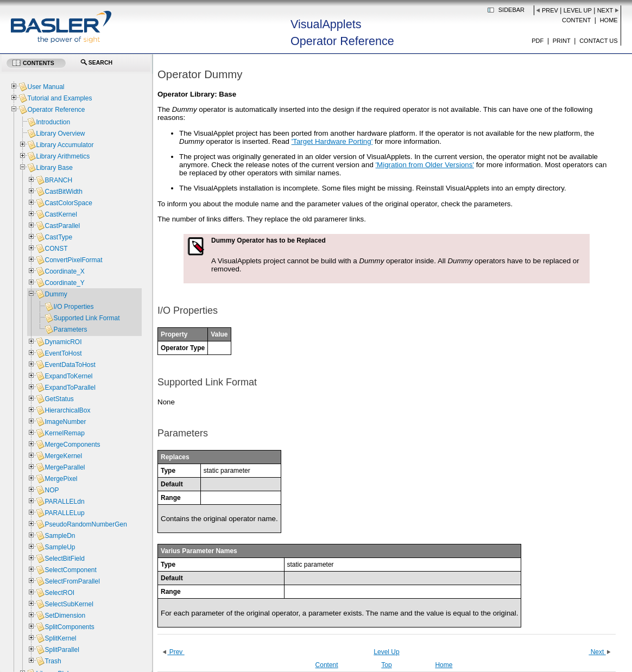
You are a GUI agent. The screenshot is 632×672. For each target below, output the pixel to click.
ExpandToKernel (68, 376)
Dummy (56, 294)
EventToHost (63, 353)
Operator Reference (56, 110)
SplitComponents (69, 627)
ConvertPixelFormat (73, 260)
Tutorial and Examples (59, 98)
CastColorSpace (68, 203)
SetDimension (65, 616)
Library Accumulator (65, 145)
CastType (58, 237)
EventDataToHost (70, 365)
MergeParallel (65, 467)
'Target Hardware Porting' (332, 141)
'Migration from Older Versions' (425, 165)
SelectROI (59, 593)
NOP (52, 490)
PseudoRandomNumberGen (86, 524)
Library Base (54, 168)
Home (609, 20)
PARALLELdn (64, 502)
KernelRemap (64, 433)
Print (562, 41)
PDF (538, 41)
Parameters (70, 329)
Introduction (53, 122)
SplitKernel (60, 638)
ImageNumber (65, 422)
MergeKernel (63, 456)
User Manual (46, 87)
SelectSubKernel (69, 604)
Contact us (599, 41)
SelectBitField (64, 559)
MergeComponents (72, 445)
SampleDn (60, 536)
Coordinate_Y (64, 283)
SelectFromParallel (72, 581)
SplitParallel (62, 650)
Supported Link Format (86, 318)
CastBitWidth (63, 192)
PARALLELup (64, 513)
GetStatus (59, 399)
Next (605, 10)
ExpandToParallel (70, 388)
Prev (550, 10)
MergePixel (61, 479)
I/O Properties (73, 307)
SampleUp (60, 547)
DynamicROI (63, 342)
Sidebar (511, 10)
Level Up (578, 10)
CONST (56, 249)
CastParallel (62, 226)
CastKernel (61, 214)
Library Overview (60, 134)
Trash (53, 661)
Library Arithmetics (63, 156)
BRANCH (58, 180)
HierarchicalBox (67, 410)
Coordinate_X (64, 271)
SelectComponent (70, 570)
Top (386, 665)
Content (576, 20)
